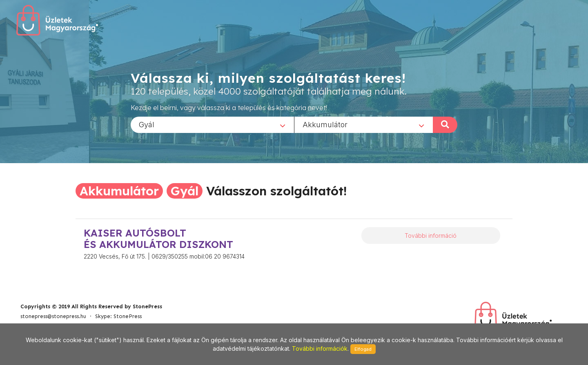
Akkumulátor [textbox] (325, 124)
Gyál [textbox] (147, 124)
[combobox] (212, 124)
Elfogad (363, 349)
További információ (431, 236)
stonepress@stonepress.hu (53, 316)
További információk (320, 348)
